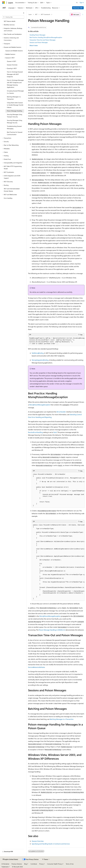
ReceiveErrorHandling (35, 432)
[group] (56, 341)
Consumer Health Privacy (55, 864)
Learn (30, 14)
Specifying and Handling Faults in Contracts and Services (51, 844)
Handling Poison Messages (37, 35)
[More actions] (83, 15)
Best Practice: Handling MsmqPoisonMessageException (46, 37)
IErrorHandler (61, 412)
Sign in (82, 2)
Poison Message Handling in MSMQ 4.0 (52, 630)
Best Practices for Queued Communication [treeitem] (15, 133)
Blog (26, 864)
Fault (55, 432)
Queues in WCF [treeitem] (12, 61)
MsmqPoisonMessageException (40, 405)
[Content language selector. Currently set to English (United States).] (10, 859)
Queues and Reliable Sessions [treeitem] (14, 51)
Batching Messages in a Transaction (62, 719)
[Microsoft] (4, 3)
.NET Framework (45, 14)
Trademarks (5, 867)
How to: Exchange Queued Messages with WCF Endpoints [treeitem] (15, 74)
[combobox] (13, 17)
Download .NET (78, 8)
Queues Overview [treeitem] (12, 65)
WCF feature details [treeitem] (10, 21)
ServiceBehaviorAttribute (36, 667)
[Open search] (77, 3)
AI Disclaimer (5, 864)
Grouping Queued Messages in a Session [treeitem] (15, 92)
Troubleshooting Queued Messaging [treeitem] (14, 127)
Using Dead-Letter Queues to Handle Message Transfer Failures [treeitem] (15, 105)
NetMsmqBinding (38, 353)
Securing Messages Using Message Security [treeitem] (15, 122)
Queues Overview (38, 841)
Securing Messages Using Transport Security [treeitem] (15, 116)
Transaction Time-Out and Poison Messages (43, 40)
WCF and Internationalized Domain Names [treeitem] (12, 190)
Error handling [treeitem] (8, 198)
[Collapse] (24, 13)
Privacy (41, 864)
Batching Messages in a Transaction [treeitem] (14, 98)
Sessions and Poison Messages (39, 42)
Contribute (34, 864)
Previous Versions (17, 864)
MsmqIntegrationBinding (40, 360)
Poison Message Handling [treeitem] (15, 111)
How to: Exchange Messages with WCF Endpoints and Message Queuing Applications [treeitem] (15, 84)
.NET (36, 14)
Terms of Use (70, 864)
